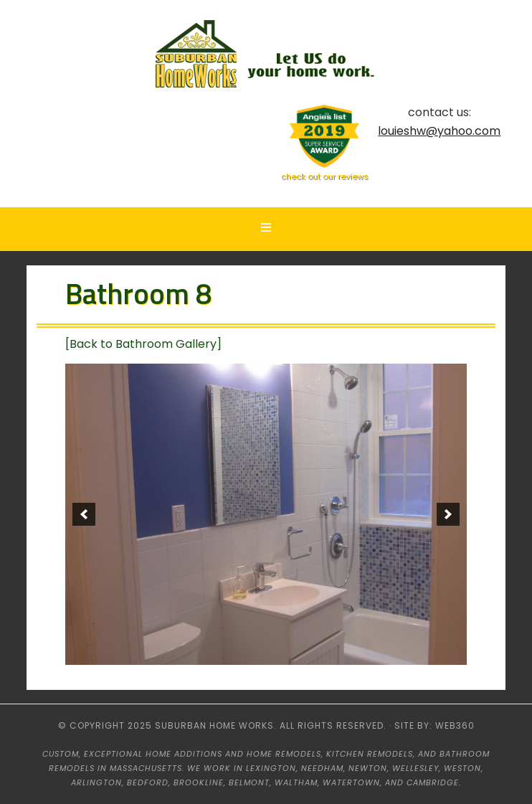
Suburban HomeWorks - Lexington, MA (266, 56)
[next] (448, 514)
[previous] (84, 514)
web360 (455, 725)
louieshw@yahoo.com (439, 131)
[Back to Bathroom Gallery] (143, 344)
